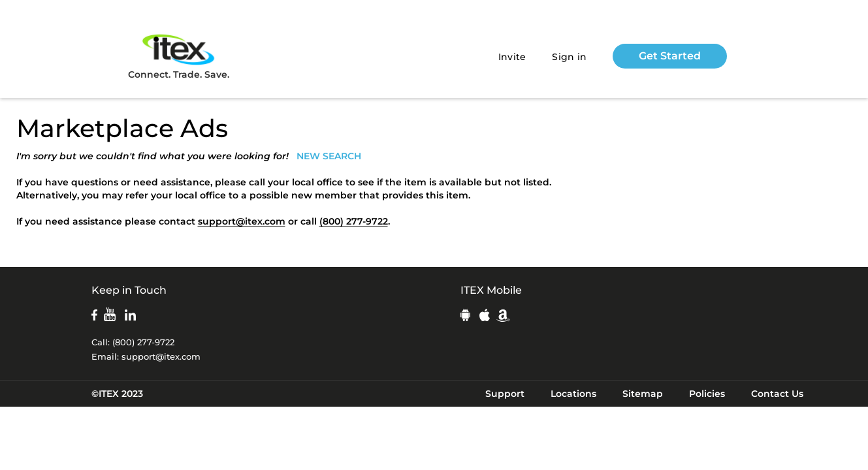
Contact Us (777, 394)
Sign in (569, 57)
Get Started (670, 56)
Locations (573, 394)
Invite (512, 57)
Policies (707, 394)
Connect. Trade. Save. (179, 56)
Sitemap (643, 394)
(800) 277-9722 (354, 221)
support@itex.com (242, 221)
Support (505, 394)
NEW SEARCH (329, 156)
